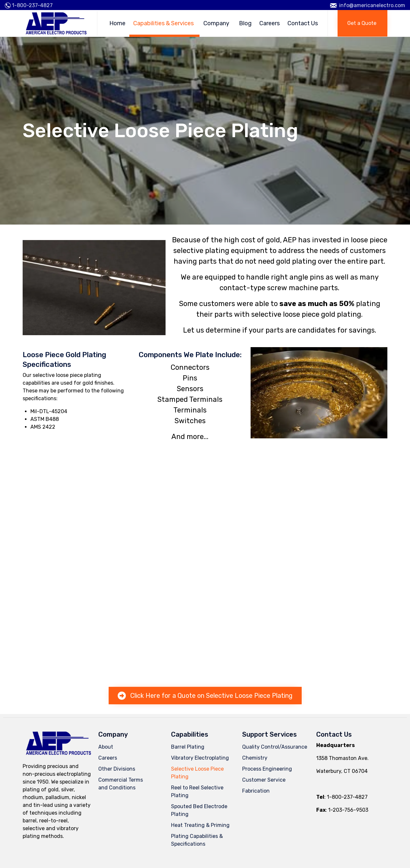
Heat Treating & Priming (200, 825)
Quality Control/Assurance (275, 747)
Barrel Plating (188, 747)
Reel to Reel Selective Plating (197, 791)
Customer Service (264, 780)
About (106, 747)
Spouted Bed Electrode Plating (199, 810)
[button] (362, 23)
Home (117, 23)
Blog (245, 23)
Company (217, 23)
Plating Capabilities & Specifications (197, 840)
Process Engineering (267, 769)
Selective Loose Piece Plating (197, 773)
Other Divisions (117, 769)
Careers (270, 23)
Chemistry (255, 758)
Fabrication (256, 791)
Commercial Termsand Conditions (121, 784)
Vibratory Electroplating (200, 758)
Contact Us (303, 23)
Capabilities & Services (164, 23)
